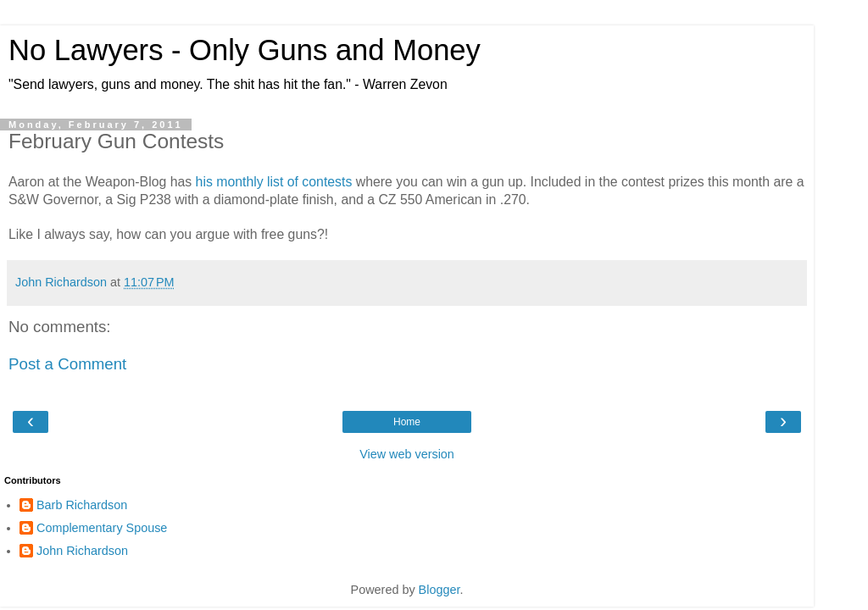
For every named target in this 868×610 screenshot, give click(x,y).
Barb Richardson (82, 505)
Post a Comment (67, 364)
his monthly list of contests (274, 182)
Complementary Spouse (102, 528)
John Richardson (82, 551)
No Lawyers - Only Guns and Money (245, 50)
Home (407, 422)
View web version (407, 454)
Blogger (440, 590)
